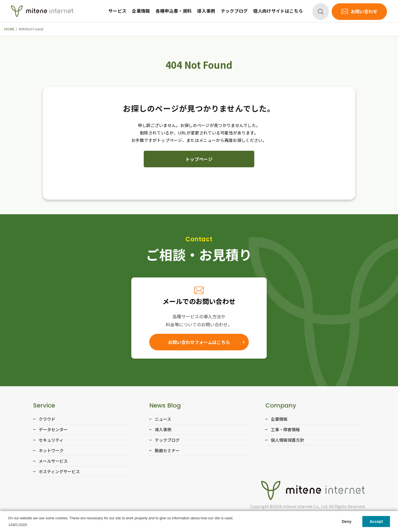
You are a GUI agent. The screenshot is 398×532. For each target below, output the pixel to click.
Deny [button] (346, 522)
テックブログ (234, 11)
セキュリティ (51, 440)
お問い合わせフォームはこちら (199, 342)
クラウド (47, 419)
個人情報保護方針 (287, 440)
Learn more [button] (18, 524)
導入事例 (206, 11)
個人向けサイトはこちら (278, 11)
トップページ (199, 159)
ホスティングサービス (59, 471)
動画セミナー (167, 450)
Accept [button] (376, 522)
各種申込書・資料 (174, 11)
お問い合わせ (364, 11)
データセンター (53, 429)
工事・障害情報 (285, 429)
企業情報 (141, 11)
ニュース (163, 419)
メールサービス (53, 461)
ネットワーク (51, 450)
